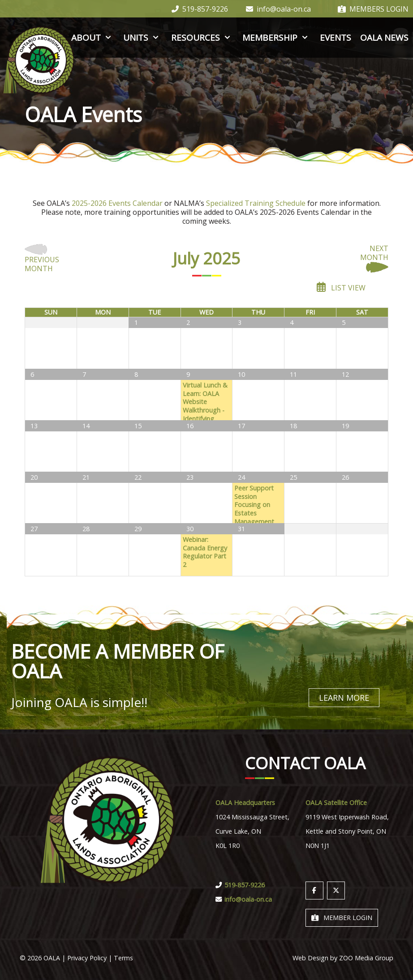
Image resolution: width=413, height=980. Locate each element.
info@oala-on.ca (278, 9)
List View (341, 287)
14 (86, 426)
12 (345, 374)
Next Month (374, 259)
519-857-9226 (200, 9)
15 (138, 426)
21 (86, 477)
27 (34, 529)
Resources (202, 38)
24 (241, 477)
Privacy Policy (87, 957)
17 (241, 426)
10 (241, 374)
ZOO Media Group (366, 957)
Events (336, 38)
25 (293, 477)
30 (86, 322)
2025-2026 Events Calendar (117, 203)
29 (34, 322)
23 (190, 477)
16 (190, 426)
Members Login (373, 9)
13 (34, 426)
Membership (277, 38)
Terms (123, 957)
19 (345, 426)
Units (142, 38)
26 (345, 477)
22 (138, 477)
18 (293, 426)
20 (34, 477)
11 (293, 374)
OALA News (384, 38)
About (93, 38)
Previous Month (42, 259)
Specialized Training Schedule (256, 203)
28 (86, 529)
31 (241, 529)
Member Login (342, 917)
